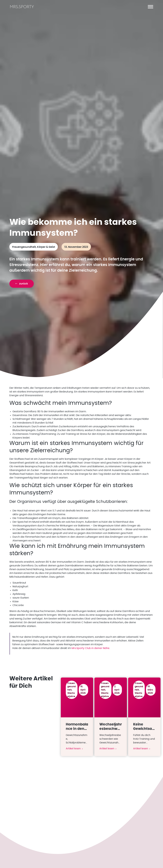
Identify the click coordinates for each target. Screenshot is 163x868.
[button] (150, 7)
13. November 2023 (76, 248)
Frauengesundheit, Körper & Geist (34, 248)
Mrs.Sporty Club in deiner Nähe (90, 649)
